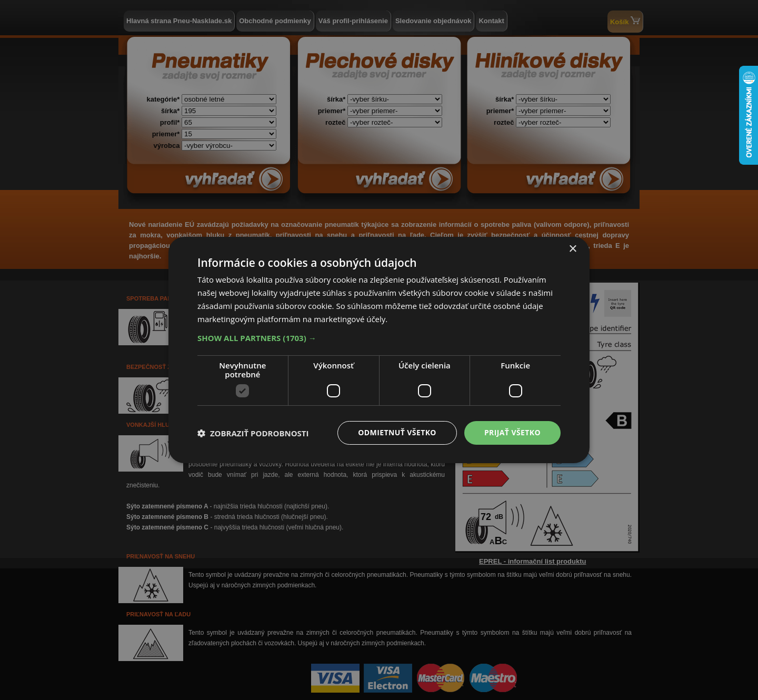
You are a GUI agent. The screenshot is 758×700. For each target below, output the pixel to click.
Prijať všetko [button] (512, 432)
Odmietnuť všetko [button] (397, 432)
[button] (379, 338)
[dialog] (379, 350)
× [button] (572, 249)
